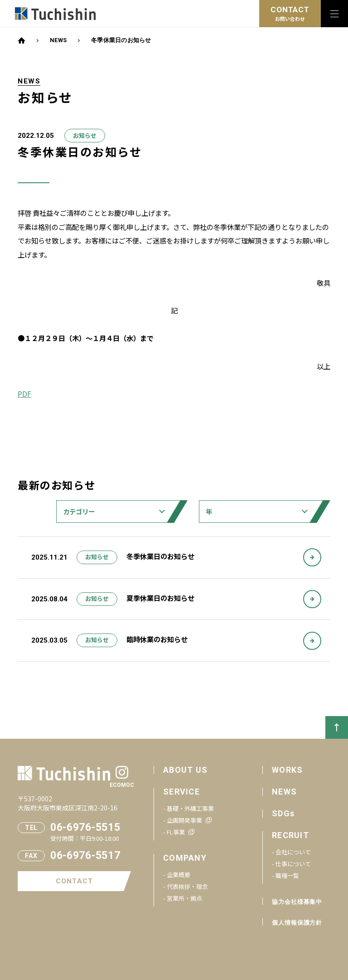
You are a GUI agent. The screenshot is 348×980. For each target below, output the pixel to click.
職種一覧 (287, 875)
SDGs (283, 813)
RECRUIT (290, 835)
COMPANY (185, 858)
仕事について (293, 864)
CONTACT (74, 881)
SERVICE (181, 792)
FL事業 (176, 832)
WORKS (287, 770)
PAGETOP (337, 727)
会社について (293, 852)
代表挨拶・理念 (187, 886)
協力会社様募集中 (297, 902)
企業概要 (179, 875)
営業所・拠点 (184, 898)
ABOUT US (185, 770)
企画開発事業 (184, 820)
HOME (22, 41)
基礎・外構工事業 (190, 808)
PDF (24, 394)
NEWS (58, 40)
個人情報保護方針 (297, 923)
